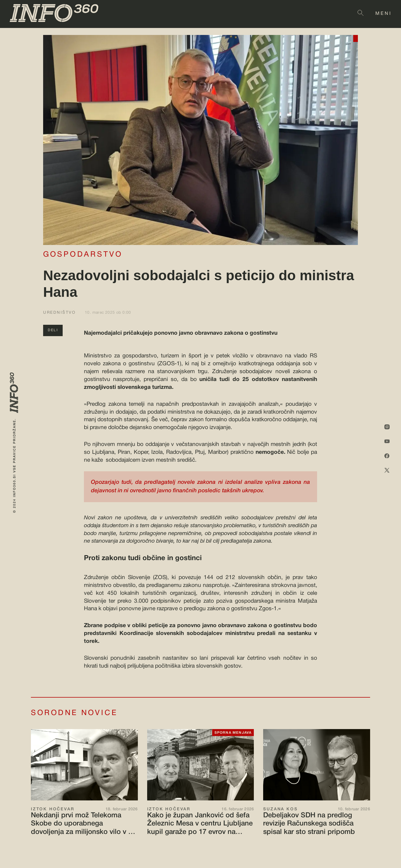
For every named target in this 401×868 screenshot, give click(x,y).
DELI (53, 330)
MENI (384, 14)
